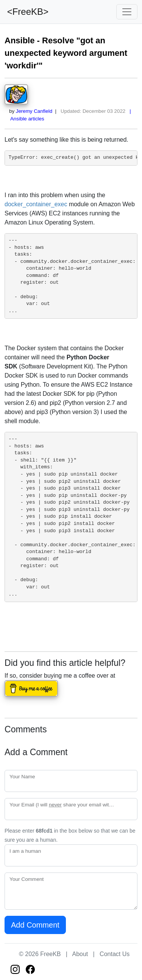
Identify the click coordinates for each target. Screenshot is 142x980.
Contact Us (115, 954)
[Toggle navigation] (127, 12)
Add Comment (35, 925)
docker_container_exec (36, 204)
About (80, 954)
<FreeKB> (27, 12)
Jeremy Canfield (34, 111)
